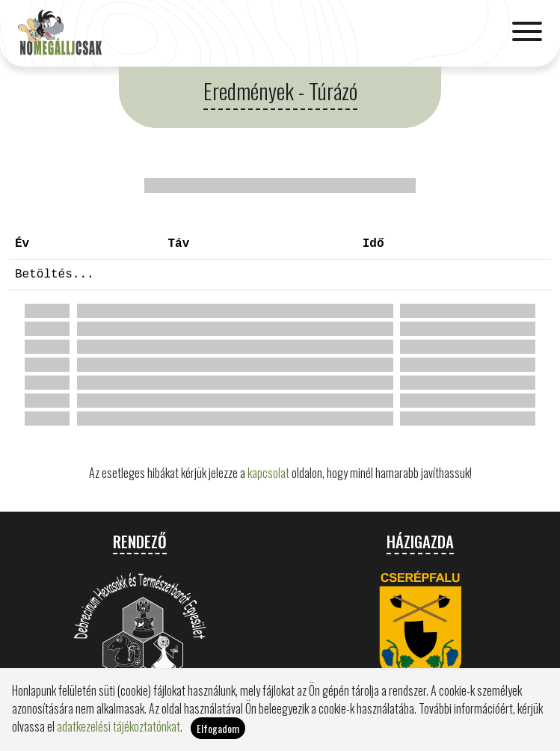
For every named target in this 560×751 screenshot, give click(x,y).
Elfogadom (218, 728)
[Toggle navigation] (527, 33)
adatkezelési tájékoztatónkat (119, 726)
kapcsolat (268, 473)
